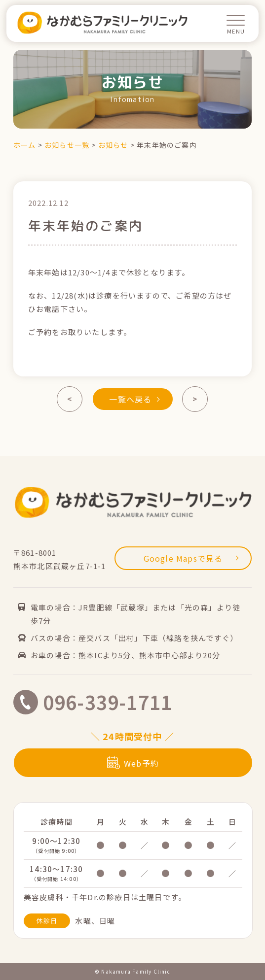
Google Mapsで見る (191, 558)
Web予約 (133, 763)
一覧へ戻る (134, 399)
